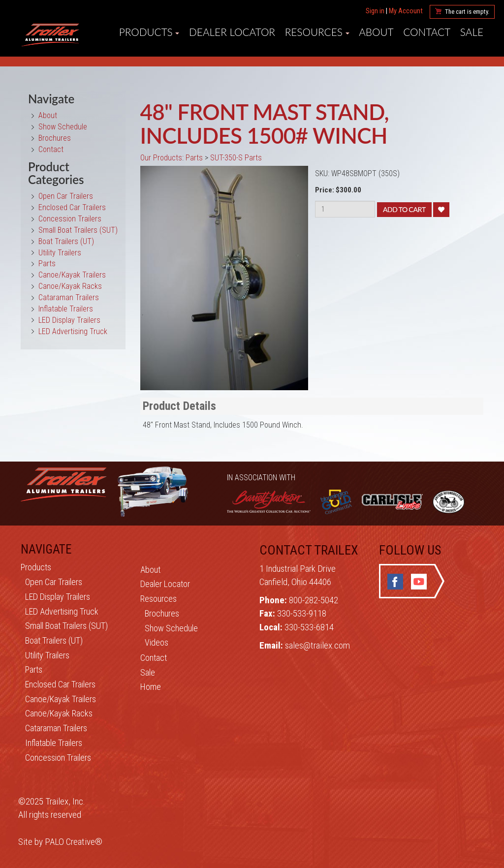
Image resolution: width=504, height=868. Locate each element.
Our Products (161, 158)
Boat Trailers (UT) (66, 241)
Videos (157, 642)
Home (151, 687)
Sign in (375, 11)
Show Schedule (63, 127)
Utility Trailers (60, 253)
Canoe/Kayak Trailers (72, 275)
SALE (472, 32)
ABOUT (376, 32)
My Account (406, 11)
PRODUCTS (149, 32)
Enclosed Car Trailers (72, 207)
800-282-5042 (314, 600)
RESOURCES (317, 32)
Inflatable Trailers (66, 309)
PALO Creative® (74, 842)
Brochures (55, 138)
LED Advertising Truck (73, 331)
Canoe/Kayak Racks (70, 286)
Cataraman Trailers (69, 297)
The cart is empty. (467, 12)
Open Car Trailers (66, 196)
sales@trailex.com (317, 645)
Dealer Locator (165, 584)
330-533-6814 (309, 627)
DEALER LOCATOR (232, 32)
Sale (148, 672)
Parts (47, 263)
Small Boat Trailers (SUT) (78, 230)
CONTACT (427, 32)
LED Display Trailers (69, 320)
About (48, 115)
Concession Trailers (70, 219)
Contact (51, 149)
